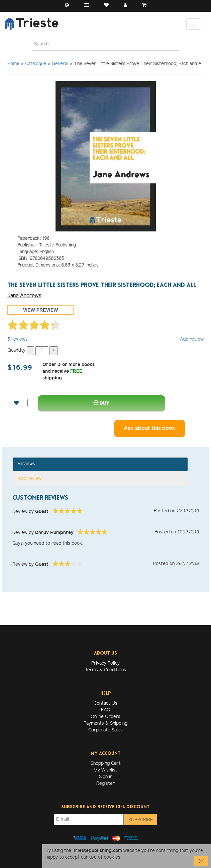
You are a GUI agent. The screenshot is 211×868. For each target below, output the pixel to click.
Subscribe (141, 820)
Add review (192, 339)
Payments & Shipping (105, 724)
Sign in (106, 777)
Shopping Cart (106, 764)
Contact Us (105, 704)
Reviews (26, 464)
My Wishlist (105, 770)
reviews (18, 339)
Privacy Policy (105, 663)
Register (105, 784)
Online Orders (105, 717)
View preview (40, 310)
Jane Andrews (24, 296)
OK (201, 861)
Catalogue (36, 64)
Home (13, 64)
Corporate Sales (105, 730)
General (60, 64)
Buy (101, 403)
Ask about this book (150, 428)
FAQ (106, 710)
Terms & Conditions (105, 670)
